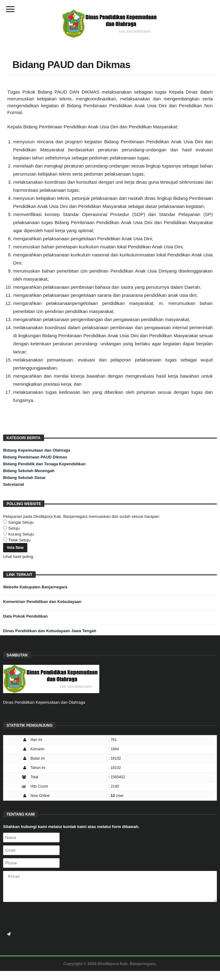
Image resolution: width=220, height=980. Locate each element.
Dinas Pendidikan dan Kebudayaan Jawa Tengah (50, 631)
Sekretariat (13, 484)
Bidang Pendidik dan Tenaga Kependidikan (44, 464)
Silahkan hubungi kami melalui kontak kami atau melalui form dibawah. (71, 827)
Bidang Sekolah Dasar (24, 478)
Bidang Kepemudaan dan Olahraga (37, 450)
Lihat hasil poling (18, 557)
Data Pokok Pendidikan (25, 616)
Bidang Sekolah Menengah (29, 471)
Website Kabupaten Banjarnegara (35, 587)
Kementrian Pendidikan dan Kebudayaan (42, 602)
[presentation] (50, 917)
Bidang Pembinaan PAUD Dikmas (35, 457)
